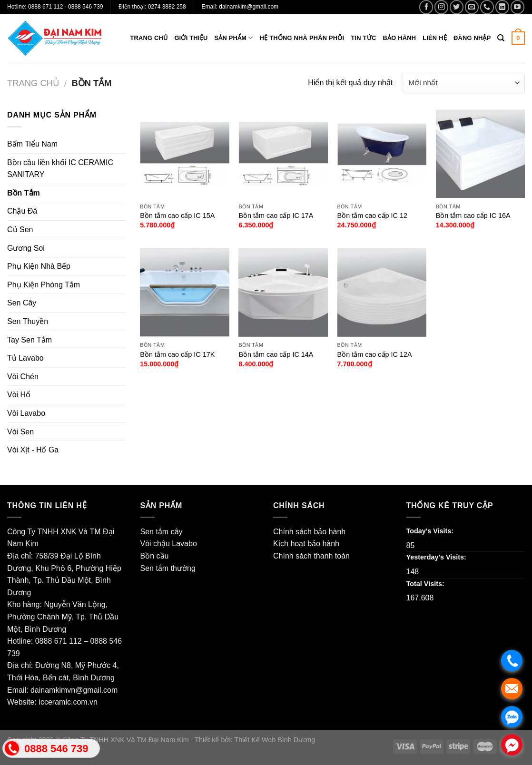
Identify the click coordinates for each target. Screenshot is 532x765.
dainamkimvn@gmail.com (74, 690)
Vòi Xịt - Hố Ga (33, 450)
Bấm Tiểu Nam (32, 144)
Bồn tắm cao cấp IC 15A (177, 216)
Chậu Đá (22, 211)
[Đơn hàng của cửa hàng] (464, 83)
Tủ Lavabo (25, 358)
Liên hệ (435, 38)
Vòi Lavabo (26, 413)
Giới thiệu (191, 38)
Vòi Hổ (19, 395)
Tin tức (363, 38)
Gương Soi (26, 248)
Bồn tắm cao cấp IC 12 (372, 216)
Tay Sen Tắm (30, 340)
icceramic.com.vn (68, 702)
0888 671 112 (59, 641)
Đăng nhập (472, 38)
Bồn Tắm (24, 193)
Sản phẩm (233, 38)
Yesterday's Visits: (436, 557)
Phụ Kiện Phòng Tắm (44, 285)
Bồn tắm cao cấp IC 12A (375, 354)
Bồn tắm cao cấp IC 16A (473, 216)
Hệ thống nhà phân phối (302, 38)
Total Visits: (425, 584)
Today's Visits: (430, 531)
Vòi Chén (23, 377)
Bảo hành (399, 38)
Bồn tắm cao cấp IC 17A (276, 216)
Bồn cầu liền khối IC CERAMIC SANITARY (60, 169)
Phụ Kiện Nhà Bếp (39, 266)
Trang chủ (149, 38)
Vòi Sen (20, 432)
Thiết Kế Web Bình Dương (275, 740)
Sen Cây (22, 303)
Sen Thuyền (28, 321)
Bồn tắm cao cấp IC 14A (276, 354)
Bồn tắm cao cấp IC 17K (177, 354)
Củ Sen (20, 230)
